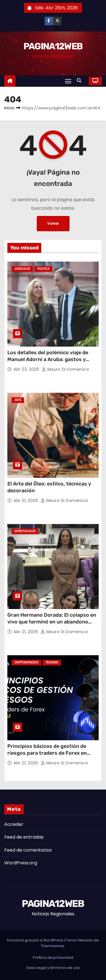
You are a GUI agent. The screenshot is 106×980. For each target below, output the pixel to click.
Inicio (9, 108)
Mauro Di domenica (65, 369)
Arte (18, 400)
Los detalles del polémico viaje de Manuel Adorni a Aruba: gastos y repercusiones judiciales (48, 359)
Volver (53, 223)
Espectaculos (25, 531)
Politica (43, 269)
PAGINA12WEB (53, 46)
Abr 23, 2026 (27, 369)
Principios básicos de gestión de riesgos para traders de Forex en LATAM (47, 753)
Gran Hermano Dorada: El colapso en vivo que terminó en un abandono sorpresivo (52, 622)
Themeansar (53, 946)
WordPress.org (21, 863)
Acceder (14, 824)
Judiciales (22, 269)
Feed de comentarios (28, 850)
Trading (52, 662)
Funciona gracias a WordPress (36, 940)
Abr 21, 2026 (26, 500)
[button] (81, 81)
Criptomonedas (26, 662)
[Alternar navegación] (68, 81)
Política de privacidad (53, 957)
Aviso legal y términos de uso (53, 968)
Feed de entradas (24, 837)
